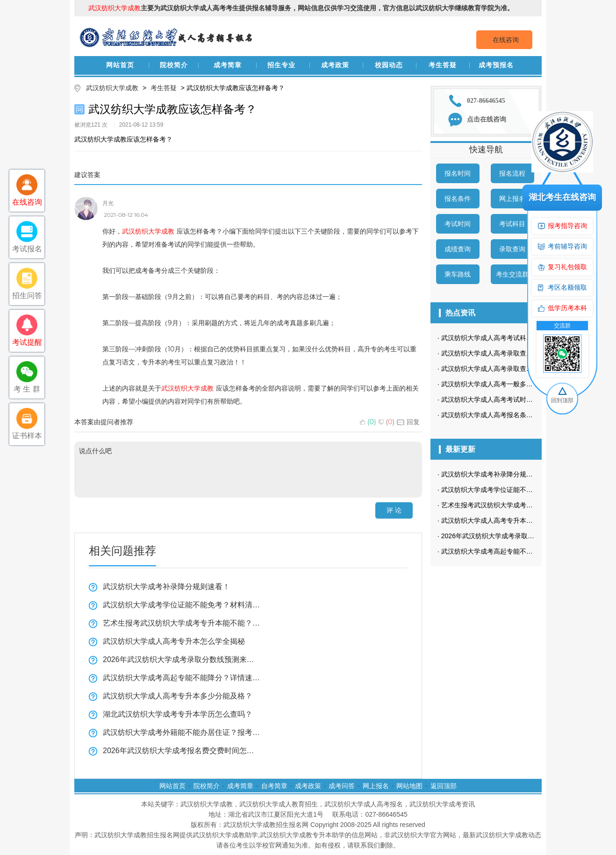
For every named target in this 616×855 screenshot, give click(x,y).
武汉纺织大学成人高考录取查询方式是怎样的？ (510, 353)
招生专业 (281, 65)
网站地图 (409, 786)
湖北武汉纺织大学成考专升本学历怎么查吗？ (178, 714)
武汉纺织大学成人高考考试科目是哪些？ (500, 338)
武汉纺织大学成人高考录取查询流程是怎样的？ (510, 369)
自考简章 (274, 786)
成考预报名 (496, 65)
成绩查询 (458, 249)
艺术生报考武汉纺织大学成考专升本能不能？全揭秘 (182, 623)
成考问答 (342, 786)
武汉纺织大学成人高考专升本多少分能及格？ (178, 696)
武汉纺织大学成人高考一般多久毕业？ (497, 384)
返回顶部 (444, 786)
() (368, 422)
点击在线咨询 (487, 119)
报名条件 (458, 199)
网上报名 (512, 199)
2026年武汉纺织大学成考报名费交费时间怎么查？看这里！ (182, 751)
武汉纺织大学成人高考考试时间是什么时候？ (507, 399)
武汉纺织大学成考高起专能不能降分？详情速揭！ (182, 678)
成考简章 (228, 65)
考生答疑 (443, 65)
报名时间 (458, 173)
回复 (408, 422)
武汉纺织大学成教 (112, 88)
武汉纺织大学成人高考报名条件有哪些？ (500, 415)
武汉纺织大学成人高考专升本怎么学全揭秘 (174, 641)
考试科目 (512, 224)
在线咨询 (506, 40)
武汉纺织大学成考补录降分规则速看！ (166, 587)
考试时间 (458, 224)
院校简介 (174, 65)
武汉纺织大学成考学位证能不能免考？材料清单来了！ (182, 605)
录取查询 (512, 249)
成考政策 (335, 65)
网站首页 (120, 65)
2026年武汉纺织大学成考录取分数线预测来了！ (182, 659)
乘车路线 (458, 274)
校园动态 (389, 65)
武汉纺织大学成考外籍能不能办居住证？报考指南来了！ (182, 732)
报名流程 (512, 173)
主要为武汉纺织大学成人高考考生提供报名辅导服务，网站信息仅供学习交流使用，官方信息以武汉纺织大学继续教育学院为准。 (301, 8)
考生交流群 (512, 274)
